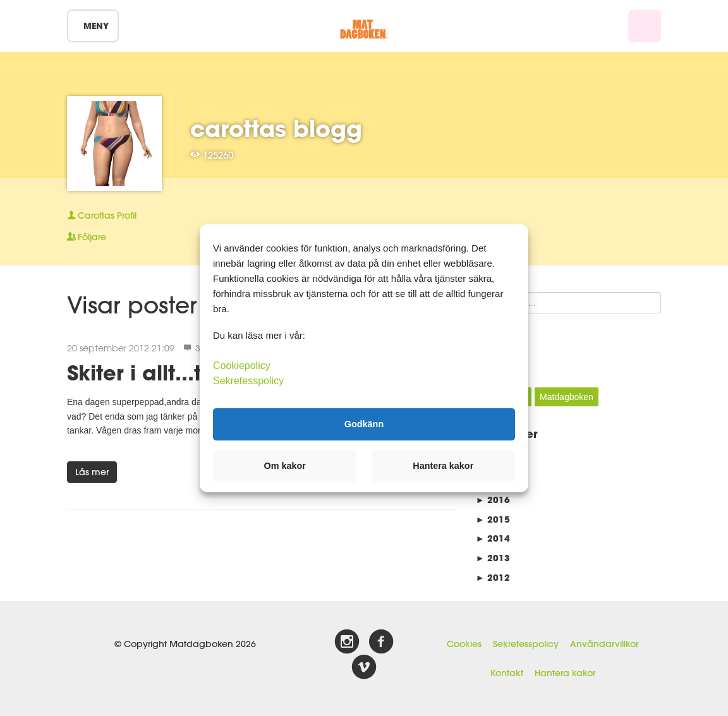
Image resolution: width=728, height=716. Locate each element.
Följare (87, 237)
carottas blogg (276, 128)
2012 (493, 577)
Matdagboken (567, 397)
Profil (102, 215)
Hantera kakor (565, 673)
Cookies (464, 644)
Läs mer (92, 472)
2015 (493, 519)
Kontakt (507, 673)
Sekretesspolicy (526, 644)
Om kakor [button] (285, 466)
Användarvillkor (604, 644)
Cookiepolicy (242, 365)
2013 (493, 558)
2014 (493, 538)
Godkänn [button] (364, 424)
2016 (493, 500)
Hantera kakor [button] (443, 466)
